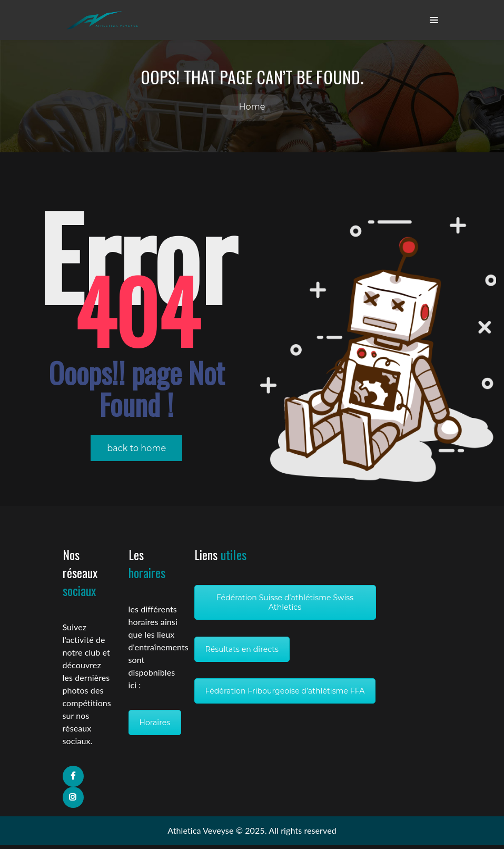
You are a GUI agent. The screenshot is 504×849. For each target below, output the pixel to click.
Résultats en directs (242, 653)
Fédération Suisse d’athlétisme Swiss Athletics (285, 607)
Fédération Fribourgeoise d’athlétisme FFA (285, 695)
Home (252, 111)
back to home (136, 452)
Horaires (155, 727)
